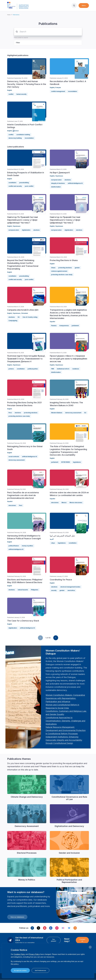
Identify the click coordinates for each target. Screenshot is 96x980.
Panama (54, 326)
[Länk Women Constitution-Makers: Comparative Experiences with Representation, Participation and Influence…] (65, 698)
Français (58, 87)
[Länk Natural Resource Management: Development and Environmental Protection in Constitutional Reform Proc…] (66, 730)
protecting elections (65, 268)
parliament (75, 326)
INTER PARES (66, 462)
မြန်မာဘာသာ (16, 131)
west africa (71, 590)
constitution (12, 183)
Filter (18, 43)
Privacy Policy (34, 954)
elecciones (12, 505)
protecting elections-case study (62, 275)
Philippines (35, 590)
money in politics (27, 546)
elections (68, 180)
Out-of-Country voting (30, 317)
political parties (33, 369)
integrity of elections (58, 183)
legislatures (77, 462)
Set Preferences (40, 970)
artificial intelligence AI (75, 183)
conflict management (58, 91)
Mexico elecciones (76, 503)
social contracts (14, 457)
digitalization (26, 230)
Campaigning (13, 321)
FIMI (52, 369)
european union (56, 180)
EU (19, 317)
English (10, 90)
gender (77, 268)
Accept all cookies (20, 970)
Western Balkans (57, 413)
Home (9, 15)
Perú (10, 413)
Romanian (25, 313)
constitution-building (23, 135)
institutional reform (63, 369)
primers (11, 369)
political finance (14, 546)
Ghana (53, 268)
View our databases (17, 917)
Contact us (82, 940)
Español (52, 322)
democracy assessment (73, 413)
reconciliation (72, 91)
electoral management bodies (70, 587)
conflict (11, 94)
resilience (76, 369)
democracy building (15, 138)
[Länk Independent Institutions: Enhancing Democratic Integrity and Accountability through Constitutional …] (64, 740)
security (54, 590)
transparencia (64, 326)
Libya (53, 543)
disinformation (56, 187)
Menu (84, 5)
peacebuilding (24, 183)
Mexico (64, 503)
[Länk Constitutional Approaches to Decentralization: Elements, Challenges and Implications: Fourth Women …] (65, 721)
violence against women (59, 271)
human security (21, 94)
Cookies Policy (20, 954)
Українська (59, 176)
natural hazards (23, 590)
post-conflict (29, 186)
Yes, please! (54, 940)
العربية (52, 539)
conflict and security (15, 186)
